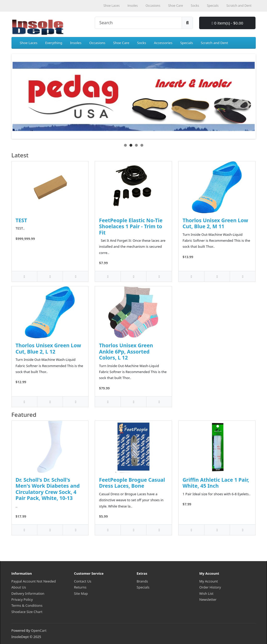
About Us (19, 587)
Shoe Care (121, 43)
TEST (21, 220)
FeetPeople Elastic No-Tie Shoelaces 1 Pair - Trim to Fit (131, 226)
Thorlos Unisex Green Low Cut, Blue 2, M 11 (215, 223)
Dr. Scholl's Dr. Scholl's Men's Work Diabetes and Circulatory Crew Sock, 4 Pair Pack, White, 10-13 (48, 489)
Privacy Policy (22, 599)
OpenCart (39, 630)
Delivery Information (28, 593)
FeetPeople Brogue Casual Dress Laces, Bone (132, 483)
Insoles (76, 43)
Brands (142, 581)
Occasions (97, 43)
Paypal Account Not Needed (34, 581)
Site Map (81, 593)
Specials (186, 43)
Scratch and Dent (214, 43)
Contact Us (83, 581)
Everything (54, 43)
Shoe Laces (29, 43)
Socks (141, 43)
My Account (209, 581)
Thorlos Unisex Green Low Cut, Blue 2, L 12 (48, 348)
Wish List (206, 593)
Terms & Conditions (27, 605)
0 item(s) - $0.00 (227, 23)
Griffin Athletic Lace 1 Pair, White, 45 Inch (216, 483)
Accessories (163, 43)
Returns (80, 587)
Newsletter (208, 599)
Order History (210, 587)
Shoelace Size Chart (27, 612)
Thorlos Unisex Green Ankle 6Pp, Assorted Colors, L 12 (126, 351)
